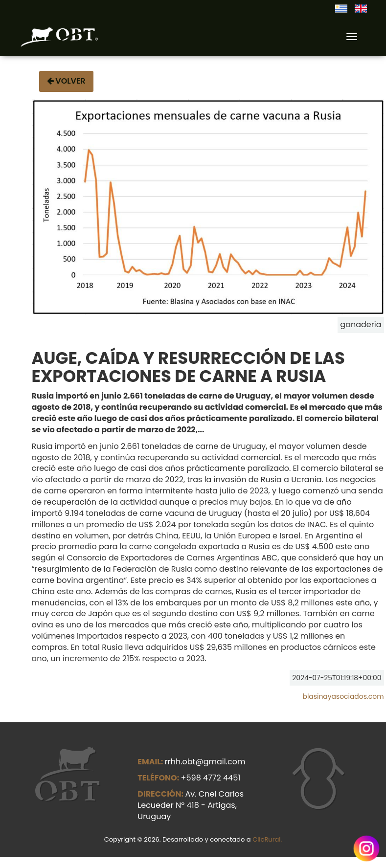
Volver (66, 81)
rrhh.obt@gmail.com (205, 762)
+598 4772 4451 (211, 778)
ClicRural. (267, 839)
